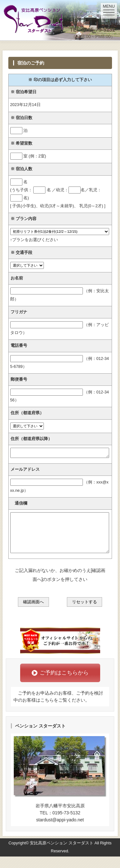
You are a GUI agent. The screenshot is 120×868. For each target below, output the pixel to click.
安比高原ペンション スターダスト (62, 855)
